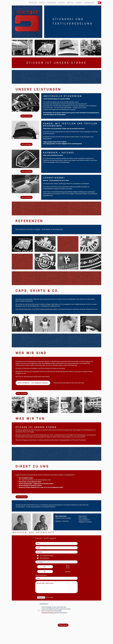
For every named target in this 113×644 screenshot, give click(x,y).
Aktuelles (33, 3)
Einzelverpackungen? (41, 575)
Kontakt (79, 3)
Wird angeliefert (44, 558)
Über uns (70, 3)
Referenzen (52, 3)
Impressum (19, 532)
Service (42, 3)
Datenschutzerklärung (48, 613)
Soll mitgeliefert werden (47, 556)
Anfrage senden (63, 625)
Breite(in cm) (68, 567)
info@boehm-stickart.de (41, 383)
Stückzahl (68, 572)
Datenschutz (89, 3)
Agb (32, 532)
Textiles (61, 3)
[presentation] (56, 619)
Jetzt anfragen (26, 116)
